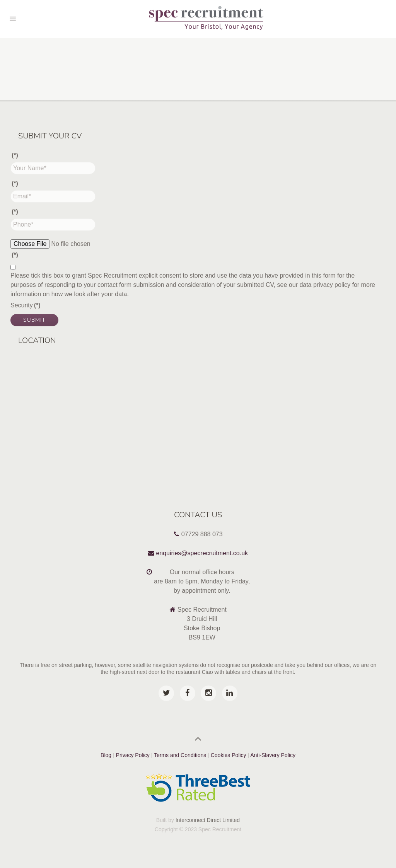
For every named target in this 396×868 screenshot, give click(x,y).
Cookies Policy (229, 755)
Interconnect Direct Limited (208, 820)
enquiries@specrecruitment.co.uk (202, 553)
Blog (106, 755)
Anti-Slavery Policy (273, 755)
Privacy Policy (133, 755)
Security (26, 305)
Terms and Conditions (180, 755)
